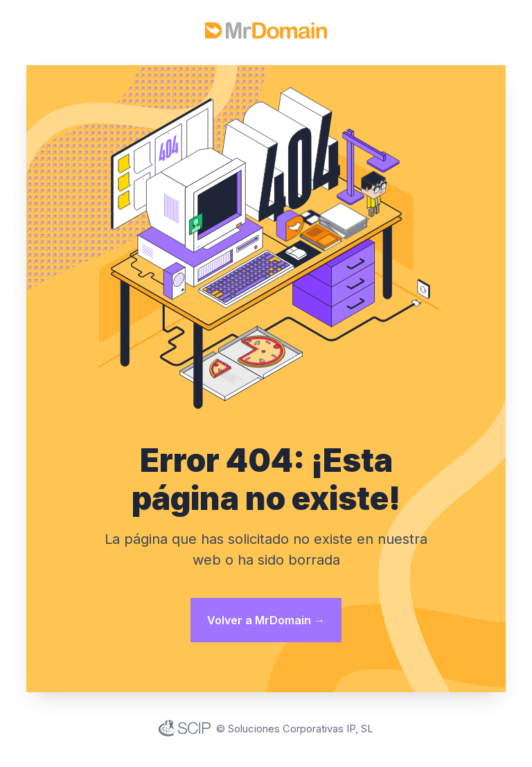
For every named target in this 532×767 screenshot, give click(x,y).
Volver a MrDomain (266, 620)
